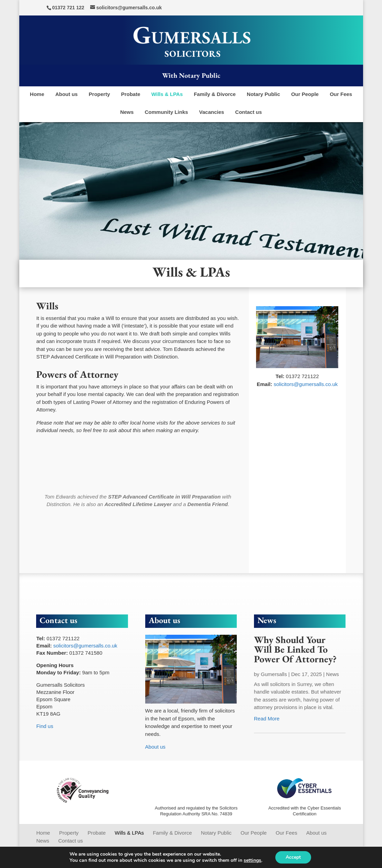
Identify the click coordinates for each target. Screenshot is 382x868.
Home (37, 94)
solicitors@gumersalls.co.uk (306, 384)
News (127, 112)
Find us (45, 726)
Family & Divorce (215, 94)
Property (99, 94)
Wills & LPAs (167, 94)
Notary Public (263, 94)
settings (252, 860)
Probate (131, 94)
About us (67, 94)
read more (267, 719)
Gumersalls (274, 674)
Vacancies (212, 112)
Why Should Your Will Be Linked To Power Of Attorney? (295, 649)
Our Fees (341, 94)
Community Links (167, 112)
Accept (293, 857)
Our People (305, 94)
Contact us (248, 112)
